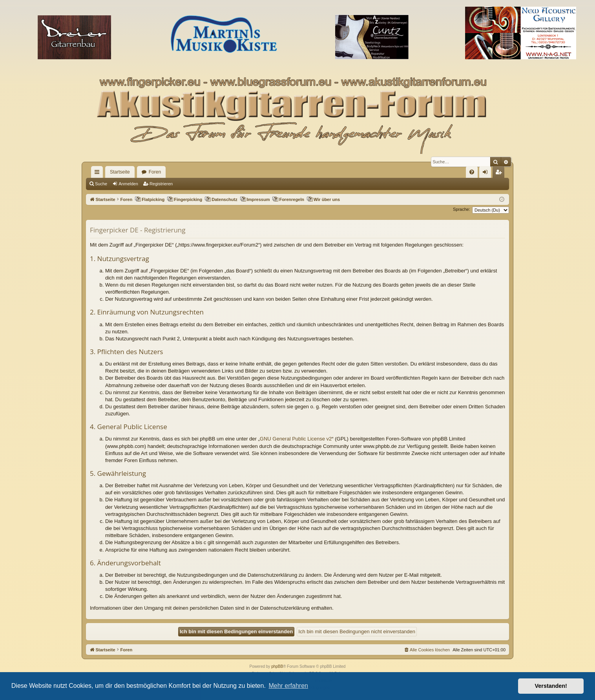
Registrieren (161, 184)
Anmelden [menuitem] (487, 174)
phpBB (277, 666)
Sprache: (462, 209)
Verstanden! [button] (551, 686)
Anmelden (128, 184)
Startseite (120, 172)
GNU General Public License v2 (296, 439)
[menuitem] (472, 172)
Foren (155, 172)
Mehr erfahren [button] (288, 686)
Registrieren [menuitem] (500, 174)
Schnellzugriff (99, 174)
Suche (101, 184)
